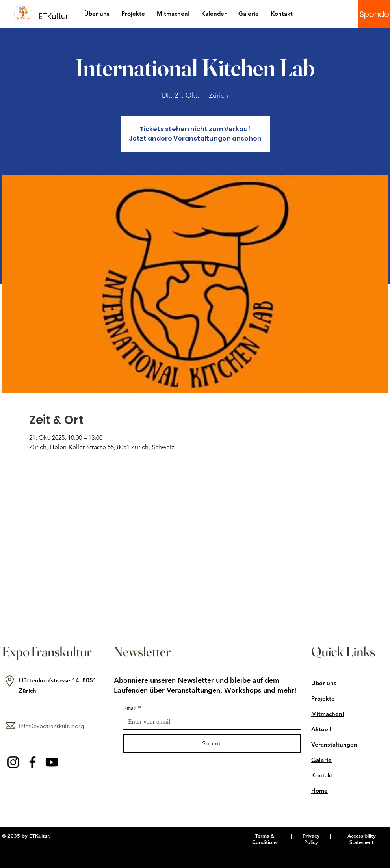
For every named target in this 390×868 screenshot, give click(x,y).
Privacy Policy (311, 839)
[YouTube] (52, 762)
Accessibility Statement (362, 839)
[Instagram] (13, 762)
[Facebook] (32, 762)
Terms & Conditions (265, 839)
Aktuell (321, 729)
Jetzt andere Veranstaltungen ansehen (195, 138)
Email (132, 708)
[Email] (210, 722)
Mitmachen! (328, 714)
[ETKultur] (58, 16)
